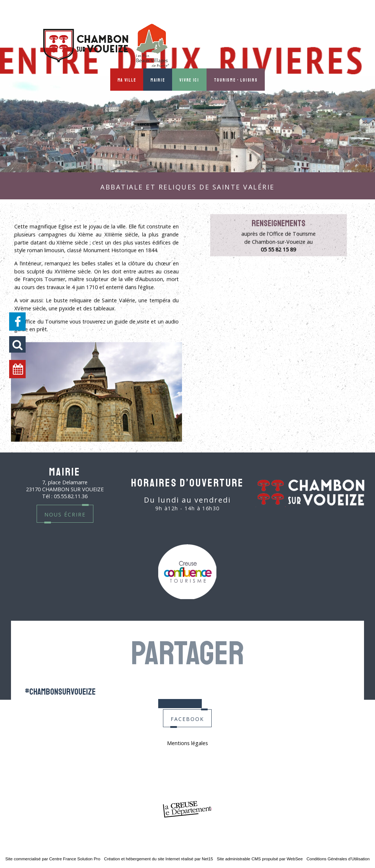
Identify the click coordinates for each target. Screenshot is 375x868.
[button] (17, 344)
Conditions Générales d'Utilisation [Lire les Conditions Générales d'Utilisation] (338, 859)
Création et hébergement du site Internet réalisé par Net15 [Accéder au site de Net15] (159, 859)
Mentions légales (187, 743)
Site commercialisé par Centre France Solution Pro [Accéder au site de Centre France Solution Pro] (53, 859)
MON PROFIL (339, 45)
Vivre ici (189, 80)
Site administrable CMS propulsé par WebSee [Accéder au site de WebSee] (260, 859)
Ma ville (127, 80)
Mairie (158, 80)
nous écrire (65, 514)
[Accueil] (106, 46)
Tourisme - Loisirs (236, 80)
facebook (187, 718)
